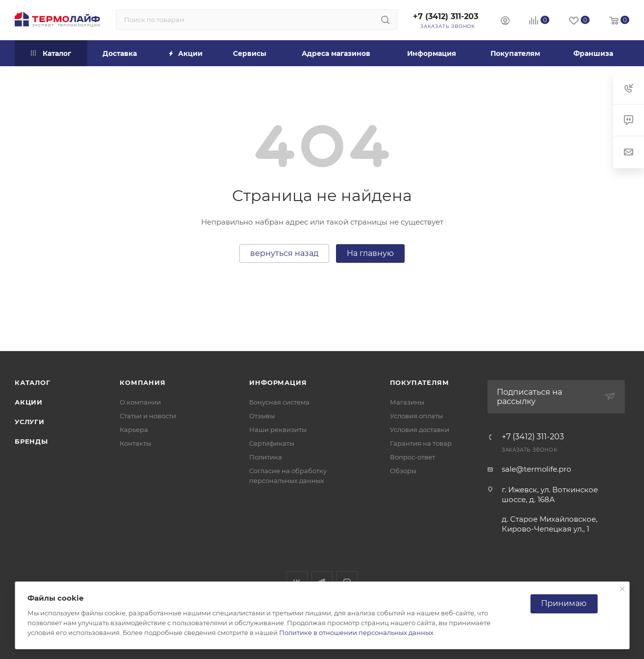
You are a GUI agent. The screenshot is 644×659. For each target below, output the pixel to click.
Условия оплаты (416, 416)
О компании (140, 402)
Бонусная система (279, 402)
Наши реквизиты (278, 430)
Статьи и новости (148, 416)
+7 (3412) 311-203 (446, 16)
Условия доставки (420, 430)
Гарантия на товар (421, 443)
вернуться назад (284, 253)
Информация (278, 382)
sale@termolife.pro (536, 469)
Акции (29, 402)
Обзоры (403, 471)
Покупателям (420, 382)
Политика (266, 457)
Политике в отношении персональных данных (356, 633)
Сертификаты (272, 443)
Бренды (31, 441)
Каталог (33, 382)
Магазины (407, 402)
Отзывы (262, 416)
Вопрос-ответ (412, 457)
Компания (142, 382)
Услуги (30, 422)
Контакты (135, 443)
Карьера (134, 430)
